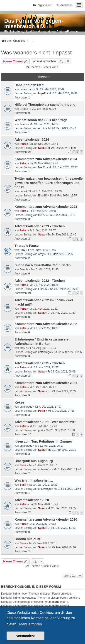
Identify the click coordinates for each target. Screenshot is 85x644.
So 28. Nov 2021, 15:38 (61, 430)
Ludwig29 (25, 191)
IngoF (42, 93)
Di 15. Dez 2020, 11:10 (62, 528)
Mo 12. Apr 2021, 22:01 (62, 450)
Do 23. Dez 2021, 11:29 (62, 391)
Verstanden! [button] (25, 636)
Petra (23, 144)
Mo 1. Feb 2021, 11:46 (67, 489)
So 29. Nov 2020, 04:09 (62, 547)
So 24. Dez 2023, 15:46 (62, 235)
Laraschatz (26, 89)
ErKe (23, 109)
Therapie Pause (27, 246)
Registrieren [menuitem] (42, 5)
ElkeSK (42, 196)
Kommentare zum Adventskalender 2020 (46, 519)
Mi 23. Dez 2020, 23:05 (62, 508)
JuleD (23, 124)
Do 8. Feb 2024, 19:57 (64, 196)
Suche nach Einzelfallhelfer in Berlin (43, 265)
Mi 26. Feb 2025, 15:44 (62, 128)
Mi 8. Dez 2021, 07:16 (61, 411)
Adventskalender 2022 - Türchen (40, 281)
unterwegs (44, 352)
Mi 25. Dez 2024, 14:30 (62, 148)
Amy (22, 250)
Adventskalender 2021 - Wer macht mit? (45, 422)
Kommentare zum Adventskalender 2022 (46, 324)
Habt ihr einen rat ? (29, 85)
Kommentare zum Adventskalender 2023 (46, 207)
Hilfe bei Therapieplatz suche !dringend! (45, 105)
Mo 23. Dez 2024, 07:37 (63, 167)
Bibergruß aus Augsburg (34, 461)
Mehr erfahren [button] (30, 624)
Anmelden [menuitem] (64, 5)
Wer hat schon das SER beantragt (41, 120)
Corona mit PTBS (28, 539)
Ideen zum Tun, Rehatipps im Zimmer (43, 441)
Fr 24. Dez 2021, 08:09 (62, 372)
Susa (41, 148)
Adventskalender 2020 (32, 500)
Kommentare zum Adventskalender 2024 (46, 159)
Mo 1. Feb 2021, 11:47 (67, 469)
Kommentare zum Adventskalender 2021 (46, 383)
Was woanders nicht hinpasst (36, 53)
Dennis (24, 269)
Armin (42, 128)
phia (41, 430)
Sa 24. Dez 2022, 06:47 (64, 289)
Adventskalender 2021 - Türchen (40, 363)
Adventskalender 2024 (32, 140)
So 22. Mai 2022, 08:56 (68, 352)
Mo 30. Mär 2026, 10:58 (63, 93)
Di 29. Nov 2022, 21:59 (62, 313)
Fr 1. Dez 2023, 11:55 (60, 254)
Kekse (19, 402)
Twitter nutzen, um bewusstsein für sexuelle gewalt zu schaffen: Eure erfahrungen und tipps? (49, 183)
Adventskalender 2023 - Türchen (40, 226)
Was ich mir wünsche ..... (34, 480)
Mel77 (42, 167)
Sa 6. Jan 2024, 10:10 (62, 215)
